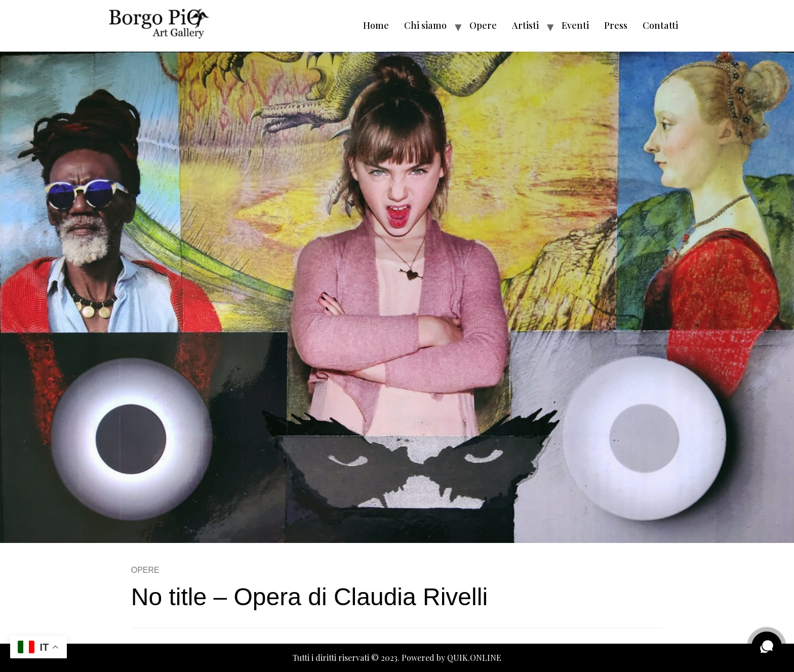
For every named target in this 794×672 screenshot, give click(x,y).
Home (376, 25)
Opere (483, 25)
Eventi (575, 25)
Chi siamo (425, 25)
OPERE (145, 570)
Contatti (660, 25)
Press (616, 25)
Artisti (525, 25)
